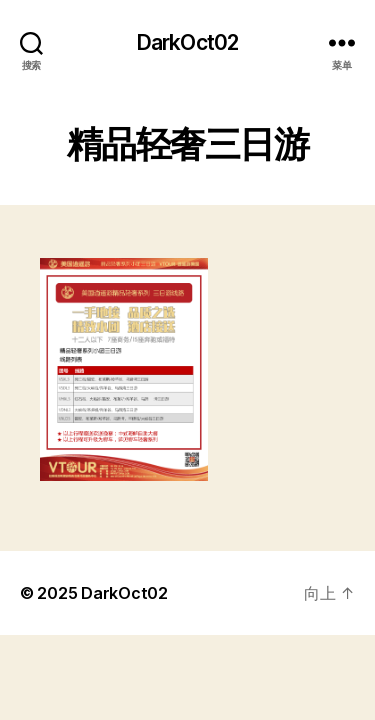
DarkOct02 (187, 42)
